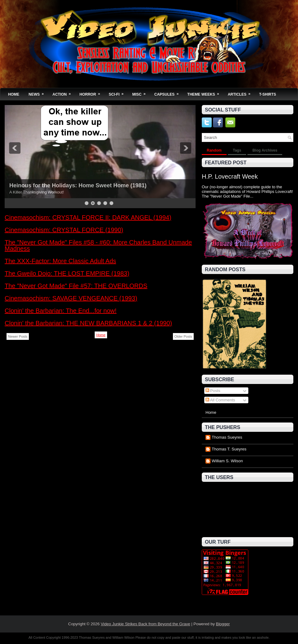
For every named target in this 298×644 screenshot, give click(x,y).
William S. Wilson (227, 461)
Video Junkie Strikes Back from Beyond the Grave (146, 624)
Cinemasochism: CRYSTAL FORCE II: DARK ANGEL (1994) (88, 217)
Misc (141, 92)
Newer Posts (18, 336)
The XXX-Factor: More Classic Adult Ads (60, 261)
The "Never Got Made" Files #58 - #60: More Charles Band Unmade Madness (98, 245)
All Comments (220, 400)
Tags (237, 150)
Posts (213, 391)
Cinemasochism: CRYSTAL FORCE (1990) (64, 230)
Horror (92, 92)
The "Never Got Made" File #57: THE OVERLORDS (76, 286)
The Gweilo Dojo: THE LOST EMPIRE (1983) (67, 273)
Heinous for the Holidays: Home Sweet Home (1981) (78, 185)
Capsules (168, 92)
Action (64, 92)
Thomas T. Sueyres (229, 449)
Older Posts (183, 336)
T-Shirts (268, 94)
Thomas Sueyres (227, 437)
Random (214, 150)
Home (14, 94)
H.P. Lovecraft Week (230, 176)
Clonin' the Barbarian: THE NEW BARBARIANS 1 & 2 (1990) (88, 323)
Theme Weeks (205, 92)
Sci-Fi (118, 92)
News (38, 92)
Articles (241, 92)
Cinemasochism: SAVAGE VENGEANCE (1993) (71, 298)
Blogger (223, 624)
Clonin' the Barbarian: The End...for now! (61, 311)
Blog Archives (265, 150)
